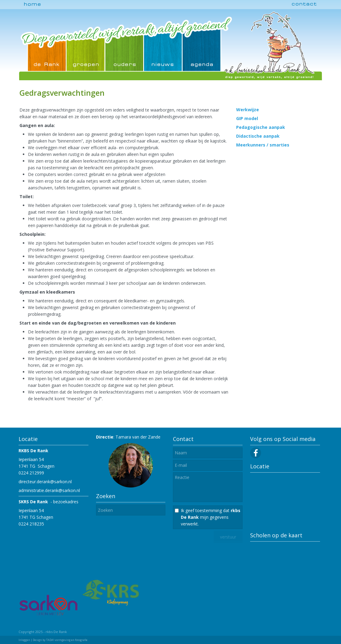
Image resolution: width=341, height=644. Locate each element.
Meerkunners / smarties (263, 145)
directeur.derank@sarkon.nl (45, 482)
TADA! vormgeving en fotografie (67, 640)
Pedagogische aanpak (261, 127)
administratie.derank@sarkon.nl (49, 490)
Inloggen (24, 640)
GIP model (247, 118)
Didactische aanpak (258, 136)
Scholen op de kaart (276, 535)
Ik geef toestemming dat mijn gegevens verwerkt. (211, 517)
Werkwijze (248, 110)
